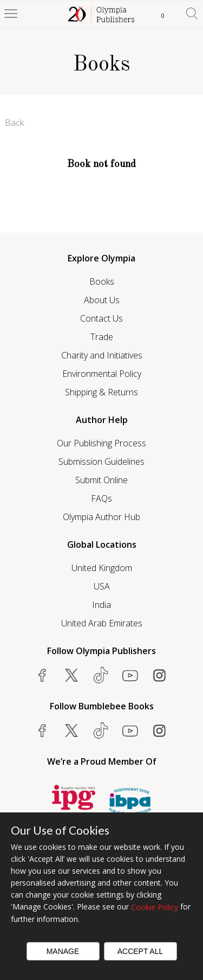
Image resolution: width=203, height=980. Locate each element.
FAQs (101, 498)
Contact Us (101, 318)
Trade (102, 337)
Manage (63, 951)
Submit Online (101, 480)
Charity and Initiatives (102, 355)
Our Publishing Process (101, 443)
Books (102, 281)
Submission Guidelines (101, 462)
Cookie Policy (155, 907)
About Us (102, 300)
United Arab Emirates (102, 623)
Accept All (140, 951)
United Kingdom (102, 568)
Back (15, 123)
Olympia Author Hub (101, 517)
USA (102, 586)
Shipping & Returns (101, 392)
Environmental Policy (102, 374)
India (101, 605)
